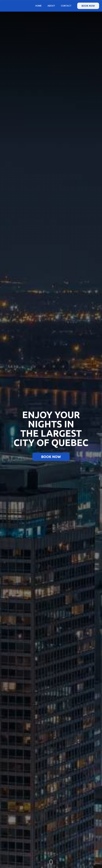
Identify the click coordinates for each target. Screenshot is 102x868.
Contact (66, 6)
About (51, 6)
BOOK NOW (88, 6)
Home (39, 6)
